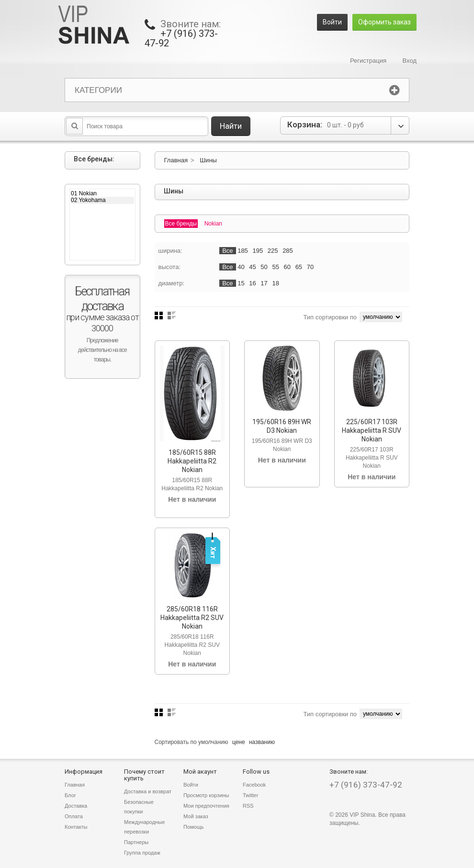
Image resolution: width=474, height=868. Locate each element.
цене (239, 742)
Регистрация (368, 61)
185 (243, 251)
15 (241, 283)
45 (252, 267)
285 (288, 251)
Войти (332, 22)
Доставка (76, 806)
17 (264, 283)
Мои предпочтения (206, 806)
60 (287, 267)
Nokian (213, 224)
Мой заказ (196, 816)
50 (264, 267)
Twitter (250, 795)
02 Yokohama (102, 200)
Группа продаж (142, 853)
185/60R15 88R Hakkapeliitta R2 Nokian (192, 461)
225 (273, 251)
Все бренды (181, 224)
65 (299, 267)
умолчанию (213, 742)
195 (258, 251)
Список (172, 316)
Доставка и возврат (148, 791)
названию (262, 742)
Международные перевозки (144, 827)
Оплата (74, 816)
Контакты (76, 827)
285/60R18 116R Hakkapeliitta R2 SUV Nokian (192, 618)
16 (252, 283)
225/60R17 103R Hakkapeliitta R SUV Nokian (372, 430)
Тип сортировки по (330, 317)
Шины (208, 160)
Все (227, 251)
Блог (70, 795)
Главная (176, 160)
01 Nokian (102, 193)
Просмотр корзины (206, 795)
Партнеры (136, 842)
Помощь (194, 827)
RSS (248, 806)
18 (275, 283)
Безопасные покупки (139, 807)
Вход (410, 61)
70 (310, 267)
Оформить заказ (384, 22)
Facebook (254, 785)
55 (275, 267)
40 (241, 267)
